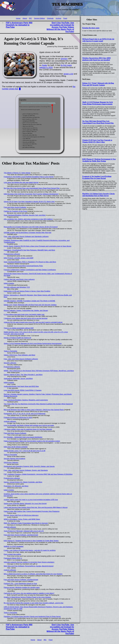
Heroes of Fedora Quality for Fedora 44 (17, 338)
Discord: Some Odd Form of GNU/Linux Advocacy (21, 515)
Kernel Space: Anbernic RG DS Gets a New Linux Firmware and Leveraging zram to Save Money (38, 246)
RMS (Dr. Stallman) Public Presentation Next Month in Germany (26, 523)
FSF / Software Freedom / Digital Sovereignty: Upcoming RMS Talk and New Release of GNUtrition (38, 474)
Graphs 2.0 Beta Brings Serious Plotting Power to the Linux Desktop (27, 597)
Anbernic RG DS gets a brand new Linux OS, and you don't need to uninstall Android (33, 322)
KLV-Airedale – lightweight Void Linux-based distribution (23, 437)
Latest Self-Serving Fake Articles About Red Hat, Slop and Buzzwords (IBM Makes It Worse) (36, 507)
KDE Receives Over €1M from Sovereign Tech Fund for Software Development (31, 194)
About (25, 18)
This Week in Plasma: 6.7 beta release (17, 173)
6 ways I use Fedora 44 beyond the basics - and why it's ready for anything (30, 550)
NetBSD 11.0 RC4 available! (14, 546)
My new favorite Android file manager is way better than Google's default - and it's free (34, 603)
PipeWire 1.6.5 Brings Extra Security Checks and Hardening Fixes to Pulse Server (99, 195)
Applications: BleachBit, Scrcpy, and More (18, 378)
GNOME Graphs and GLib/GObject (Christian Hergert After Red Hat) (28, 233)
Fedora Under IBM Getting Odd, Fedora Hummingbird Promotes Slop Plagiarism (32, 511)
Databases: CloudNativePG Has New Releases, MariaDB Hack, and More (29, 250)
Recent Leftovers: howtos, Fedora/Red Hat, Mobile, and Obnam (26, 310)
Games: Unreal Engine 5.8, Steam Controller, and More (23, 482)
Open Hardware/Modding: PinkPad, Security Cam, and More (25, 215)
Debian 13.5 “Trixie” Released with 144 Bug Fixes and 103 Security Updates (98, 84)
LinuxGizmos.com (89, 35)
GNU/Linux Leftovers (11, 462)
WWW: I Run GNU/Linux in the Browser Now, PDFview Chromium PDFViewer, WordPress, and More (39, 371)
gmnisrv (64, 59)
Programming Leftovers (12, 254)
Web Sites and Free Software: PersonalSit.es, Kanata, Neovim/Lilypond (29, 566)
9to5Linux (86, 79)
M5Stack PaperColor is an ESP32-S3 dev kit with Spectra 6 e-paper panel (98, 40)
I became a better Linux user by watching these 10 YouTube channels (28, 429)
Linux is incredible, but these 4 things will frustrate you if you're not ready (29, 425)
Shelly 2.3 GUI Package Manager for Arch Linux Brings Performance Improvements (98, 103)
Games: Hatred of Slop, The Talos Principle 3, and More (23, 375)
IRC (30, 18)
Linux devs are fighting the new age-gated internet (21, 182)
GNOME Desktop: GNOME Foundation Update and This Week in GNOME (30, 301)
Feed (65, 18)
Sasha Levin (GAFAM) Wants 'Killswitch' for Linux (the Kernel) (25, 503)
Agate (45, 65)
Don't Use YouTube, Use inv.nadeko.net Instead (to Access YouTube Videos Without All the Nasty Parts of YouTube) (60, 27)
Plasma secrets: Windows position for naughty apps (22, 587)
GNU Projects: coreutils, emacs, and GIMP (19, 258)
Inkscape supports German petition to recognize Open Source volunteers (29, 562)
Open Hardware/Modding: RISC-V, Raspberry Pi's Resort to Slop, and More (30, 262)
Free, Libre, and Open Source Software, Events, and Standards (26, 470)
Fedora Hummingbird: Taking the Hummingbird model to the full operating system (32, 441)
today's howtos (9, 283)
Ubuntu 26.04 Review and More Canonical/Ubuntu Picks (23, 266)
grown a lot (68, 74)
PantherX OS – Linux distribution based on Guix (20, 584)
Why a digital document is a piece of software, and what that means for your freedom (33, 574)
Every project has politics (12, 554)
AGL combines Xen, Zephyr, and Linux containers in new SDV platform (28, 219)
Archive (58, 18)
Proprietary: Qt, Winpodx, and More (16, 486)
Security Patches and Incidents (15, 459)
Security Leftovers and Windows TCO (17, 287)
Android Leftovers (10, 421)
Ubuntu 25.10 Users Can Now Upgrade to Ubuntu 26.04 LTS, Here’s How (97, 141)
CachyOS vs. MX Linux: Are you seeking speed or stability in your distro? (29, 593)
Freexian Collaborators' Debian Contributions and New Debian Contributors (30, 270)
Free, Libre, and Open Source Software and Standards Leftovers (26, 236)
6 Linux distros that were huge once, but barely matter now (24, 314)
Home (18, 18)
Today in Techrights (10, 351)
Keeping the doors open (91, 28)
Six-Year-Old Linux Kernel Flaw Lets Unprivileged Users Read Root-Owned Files (98, 122)
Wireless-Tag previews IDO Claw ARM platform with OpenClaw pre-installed (96, 59)
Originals (50, 18)
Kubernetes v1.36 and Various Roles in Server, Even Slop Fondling (27, 291)
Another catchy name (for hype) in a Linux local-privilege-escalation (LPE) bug (31, 500)
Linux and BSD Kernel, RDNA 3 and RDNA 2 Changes (23, 390)
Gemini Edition (39, 18)
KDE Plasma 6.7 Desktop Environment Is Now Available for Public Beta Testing (99, 160)
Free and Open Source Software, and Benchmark (21, 535)
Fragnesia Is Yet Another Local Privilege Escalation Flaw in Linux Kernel (97, 177)
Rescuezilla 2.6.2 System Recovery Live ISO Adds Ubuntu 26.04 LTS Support (31, 227)
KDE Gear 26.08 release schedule (16, 447)
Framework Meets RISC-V (13, 558)
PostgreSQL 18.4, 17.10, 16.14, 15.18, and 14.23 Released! (25, 414)
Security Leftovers (10, 363)
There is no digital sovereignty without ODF (19, 328)
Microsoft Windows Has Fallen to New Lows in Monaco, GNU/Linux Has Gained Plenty (34, 410)
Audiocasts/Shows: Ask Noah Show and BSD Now (21, 386)
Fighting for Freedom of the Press (15, 211)
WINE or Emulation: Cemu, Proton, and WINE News (22, 519)
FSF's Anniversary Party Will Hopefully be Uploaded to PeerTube (19, 25)
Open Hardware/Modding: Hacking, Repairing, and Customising (26, 400)
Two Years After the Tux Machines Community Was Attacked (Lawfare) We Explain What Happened (38, 404)
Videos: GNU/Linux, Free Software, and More (20, 355)
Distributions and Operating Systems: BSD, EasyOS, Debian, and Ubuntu (29, 466)
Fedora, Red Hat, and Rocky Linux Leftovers (19, 279)
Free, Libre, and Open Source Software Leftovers (21, 359)
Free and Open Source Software (15, 207)
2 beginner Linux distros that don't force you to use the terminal (26, 318)
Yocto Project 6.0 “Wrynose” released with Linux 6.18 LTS (24, 531)
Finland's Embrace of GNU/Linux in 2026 (18, 417)
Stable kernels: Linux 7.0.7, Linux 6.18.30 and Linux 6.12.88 (25, 451)
